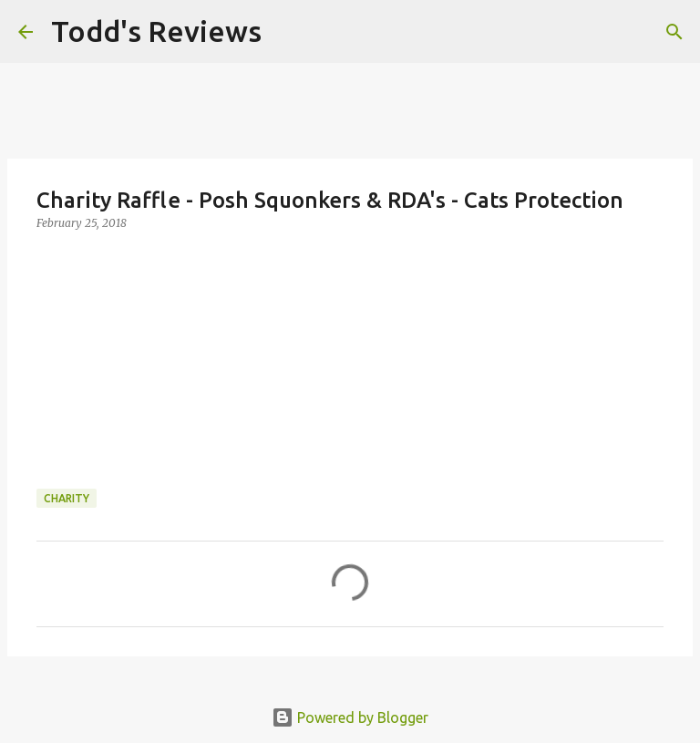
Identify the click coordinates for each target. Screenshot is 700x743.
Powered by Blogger (350, 717)
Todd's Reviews (156, 31)
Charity (67, 498)
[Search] (287, 32)
